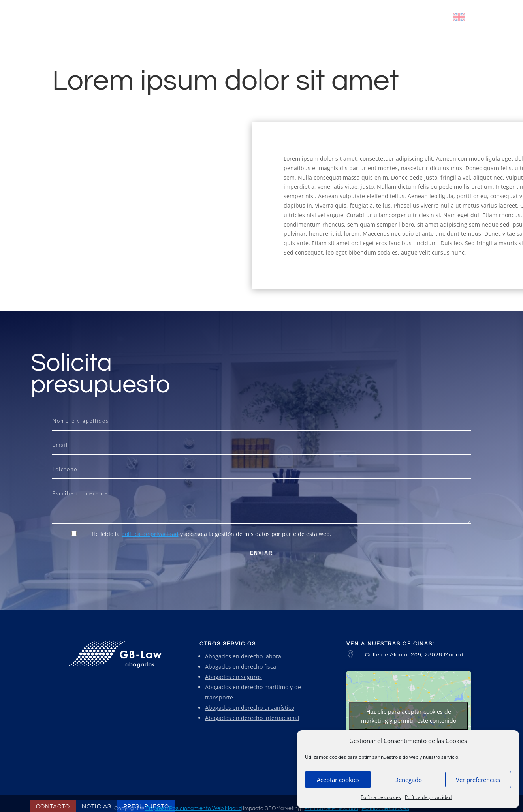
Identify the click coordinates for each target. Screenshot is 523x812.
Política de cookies (381, 797)
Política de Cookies (386, 808)
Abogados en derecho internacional (252, 718)
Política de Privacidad (331, 808)
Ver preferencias (478, 780)
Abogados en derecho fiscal (241, 667)
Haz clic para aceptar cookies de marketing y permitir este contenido (409, 716)
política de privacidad (150, 534)
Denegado (408, 780)
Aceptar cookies (338, 780)
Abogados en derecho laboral (244, 656)
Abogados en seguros (233, 677)
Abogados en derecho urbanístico (250, 708)
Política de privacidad (428, 797)
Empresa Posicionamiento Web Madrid (194, 808)
